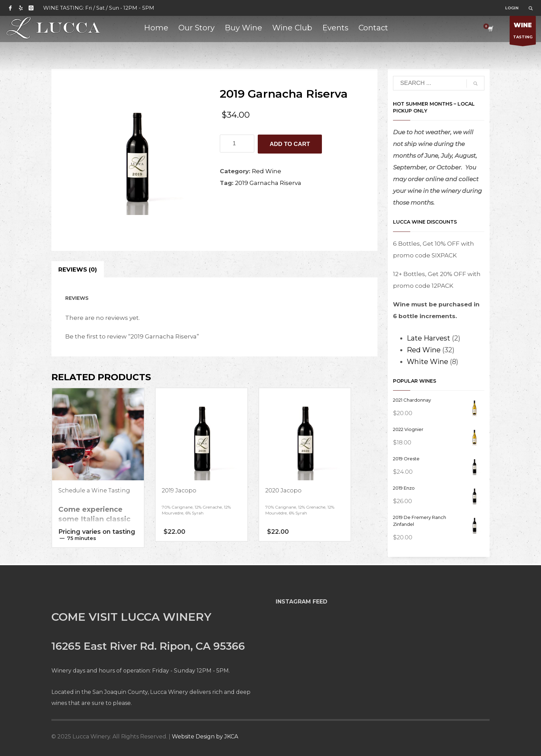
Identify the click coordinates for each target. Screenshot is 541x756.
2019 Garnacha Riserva (268, 183)
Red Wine (267, 171)
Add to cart (290, 144)
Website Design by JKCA (205, 737)
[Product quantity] (237, 144)
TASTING (523, 32)
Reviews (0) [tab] (78, 269)
